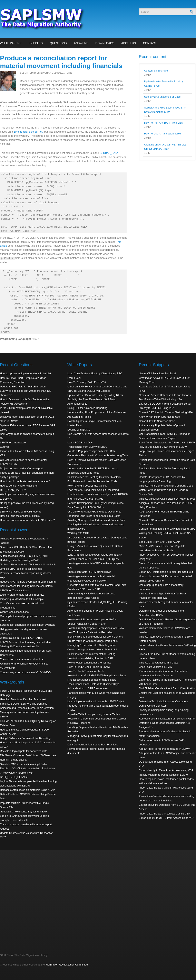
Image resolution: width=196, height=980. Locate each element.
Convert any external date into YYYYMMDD (25, 672)
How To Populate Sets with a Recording (90, 632)
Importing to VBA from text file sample (22, 599)
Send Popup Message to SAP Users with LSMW (167, 442)
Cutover (5, 447)
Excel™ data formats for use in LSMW (22, 595)
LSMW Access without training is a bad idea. (26, 642)
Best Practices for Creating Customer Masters (94, 477)
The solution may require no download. (23, 659)
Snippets (36, 43)
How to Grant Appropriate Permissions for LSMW (96, 628)
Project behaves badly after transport (21, 468)
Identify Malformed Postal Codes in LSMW (163, 775)
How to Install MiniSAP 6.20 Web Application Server (97, 675)
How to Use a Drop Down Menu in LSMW (163, 447)
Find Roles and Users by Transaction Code (92, 481)
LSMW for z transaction (14, 442)
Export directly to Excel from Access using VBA (166, 770)
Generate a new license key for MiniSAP (23, 812)
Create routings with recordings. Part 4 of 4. (93, 641)
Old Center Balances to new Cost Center (24, 460)
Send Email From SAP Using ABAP (159, 542)
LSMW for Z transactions (14, 590)
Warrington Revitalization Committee (67, 965)
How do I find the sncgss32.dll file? (20, 516)
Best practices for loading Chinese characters (26, 586)
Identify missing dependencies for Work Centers (95, 637)
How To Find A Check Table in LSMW (89, 667)
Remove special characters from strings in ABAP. (167, 719)
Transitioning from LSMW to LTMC (87, 447)
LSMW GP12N (9, 464)
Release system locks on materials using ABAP (27, 790)
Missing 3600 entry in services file (19, 646)
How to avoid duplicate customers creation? (25, 481)
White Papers (11, 43)
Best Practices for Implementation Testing (91, 654)
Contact (150, 43)
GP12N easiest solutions (14, 612)
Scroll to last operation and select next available (28, 625)
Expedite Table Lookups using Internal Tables (94, 714)
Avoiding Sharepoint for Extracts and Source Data (96, 520)
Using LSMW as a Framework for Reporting (25, 738)
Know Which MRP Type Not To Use (159, 417)
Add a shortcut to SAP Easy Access (88, 688)
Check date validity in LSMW (155, 667)
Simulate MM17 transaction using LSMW (24, 764)
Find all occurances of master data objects (92, 680)
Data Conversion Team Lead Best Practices (93, 745)
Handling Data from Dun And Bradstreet (23, 699)
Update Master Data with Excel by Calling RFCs (95, 395)
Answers (81, 43)
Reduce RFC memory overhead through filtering (28, 582)
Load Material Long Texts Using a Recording (93, 490)
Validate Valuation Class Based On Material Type (167, 499)
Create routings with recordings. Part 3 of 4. (93, 649)
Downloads (105, 43)
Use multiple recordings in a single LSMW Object (96, 701)
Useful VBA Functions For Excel (163, 97)
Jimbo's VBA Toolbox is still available (21, 569)
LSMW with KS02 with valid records (21, 512)
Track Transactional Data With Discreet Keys (93, 684)
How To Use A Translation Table (163, 134)
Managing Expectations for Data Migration (92, 645)
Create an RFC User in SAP (84, 589)
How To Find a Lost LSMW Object (87, 486)
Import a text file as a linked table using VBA (164, 814)
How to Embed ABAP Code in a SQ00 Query (93, 559)
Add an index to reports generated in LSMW (164, 749)
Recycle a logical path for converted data (24, 751)
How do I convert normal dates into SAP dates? (27, 520)
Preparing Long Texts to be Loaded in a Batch (94, 516)
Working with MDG (78, 533)
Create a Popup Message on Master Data (91, 451)
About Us (129, 43)
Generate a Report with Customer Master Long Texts (98, 455)
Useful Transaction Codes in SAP (87, 624)
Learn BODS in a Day (80, 442)
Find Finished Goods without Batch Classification (167, 688)
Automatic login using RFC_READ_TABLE (25, 556)
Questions (58, 43)
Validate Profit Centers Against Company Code (166, 486)
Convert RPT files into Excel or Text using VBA (166, 412)
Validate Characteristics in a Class (159, 663)
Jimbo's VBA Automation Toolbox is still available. (28, 564)
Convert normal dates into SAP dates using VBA (167, 529)
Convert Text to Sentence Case (157, 421)
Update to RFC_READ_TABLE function (23, 387)
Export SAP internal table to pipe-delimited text (166, 572)
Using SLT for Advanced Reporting (87, 408)
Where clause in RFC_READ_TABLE (22, 638)
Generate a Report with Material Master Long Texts (97, 585)
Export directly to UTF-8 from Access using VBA (167, 818)
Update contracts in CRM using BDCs (89, 572)
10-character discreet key (28, 132)
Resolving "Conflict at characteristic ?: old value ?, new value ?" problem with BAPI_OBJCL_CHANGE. (27, 773)
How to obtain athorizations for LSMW (89, 663)
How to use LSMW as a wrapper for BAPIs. (92, 619)
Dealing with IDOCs (79, 430)
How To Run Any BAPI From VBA (164, 123)
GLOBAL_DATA (109, 153)
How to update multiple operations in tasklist (26, 373)
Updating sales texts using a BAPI (20, 560)
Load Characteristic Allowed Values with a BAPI (95, 555)
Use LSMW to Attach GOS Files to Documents (94, 512)
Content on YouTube (156, 71)
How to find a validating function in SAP (90, 658)
